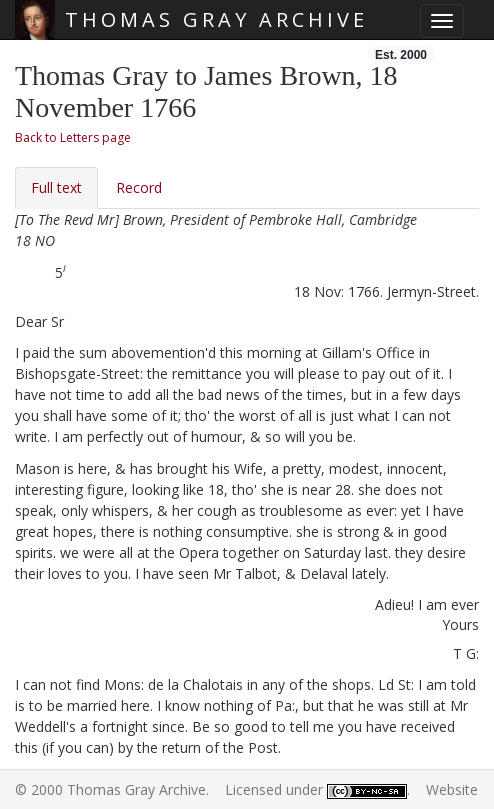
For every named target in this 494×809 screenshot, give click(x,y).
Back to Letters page (73, 137)
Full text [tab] (56, 187)
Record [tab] (139, 187)
